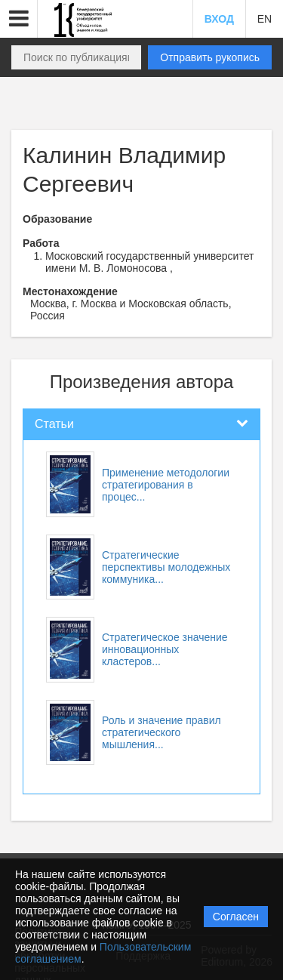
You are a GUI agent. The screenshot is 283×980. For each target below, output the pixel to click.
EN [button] (265, 19)
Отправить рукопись (210, 57)
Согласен (236, 917)
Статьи (54, 424)
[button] (19, 19)
